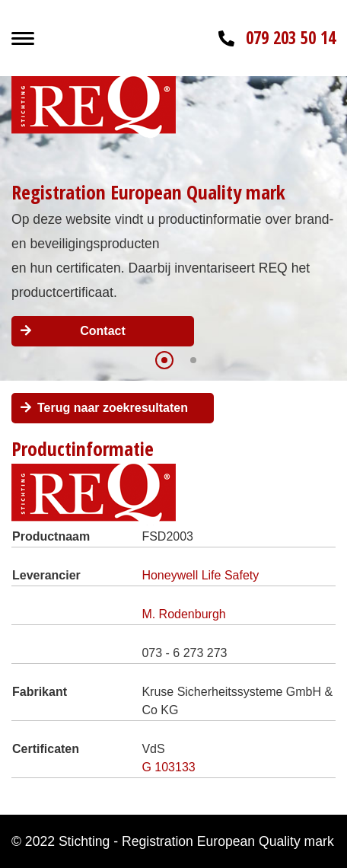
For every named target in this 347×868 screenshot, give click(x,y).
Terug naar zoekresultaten (113, 408)
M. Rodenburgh (183, 614)
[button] (164, 360)
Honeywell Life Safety (200, 575)
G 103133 (168, 767)
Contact (103, 331)
